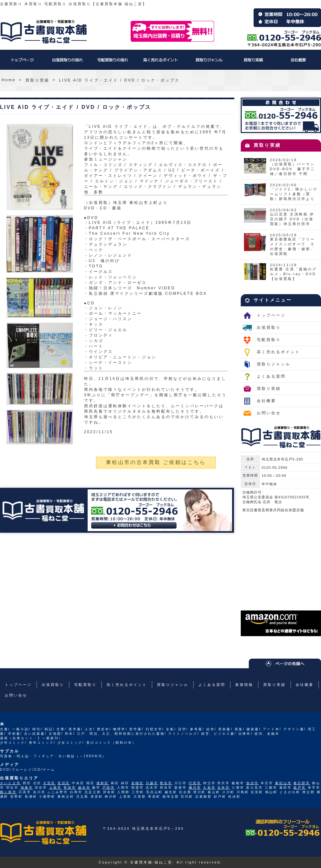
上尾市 (55, 788)
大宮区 (49, 783)
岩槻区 (138, 783)
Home (9, 80)
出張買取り (67, 63)
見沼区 (64, 783)
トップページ (22, 63)
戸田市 (109, 788)
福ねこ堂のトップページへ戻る (44, 32)
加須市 (252, 783)
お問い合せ (269, 413)
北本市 (224, 788)
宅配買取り (112, 63)
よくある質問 (271, 376)
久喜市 (209, 788)
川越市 (152, 783)
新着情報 (244, 685)
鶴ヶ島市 (8, 792)
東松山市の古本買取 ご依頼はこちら (156, 462)
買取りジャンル (209, 63)
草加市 (70, 788)
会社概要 (299, 63)
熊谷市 (166, 783)
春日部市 (302, 783)
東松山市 (283, 783)
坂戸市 (300, 788)
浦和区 (103, 783)
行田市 (195, 783)
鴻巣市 (27, 788)
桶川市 (195, 788)
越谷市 (84, 788)
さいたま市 (10, 783)
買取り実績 (254, 63)
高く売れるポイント (160, 63)
